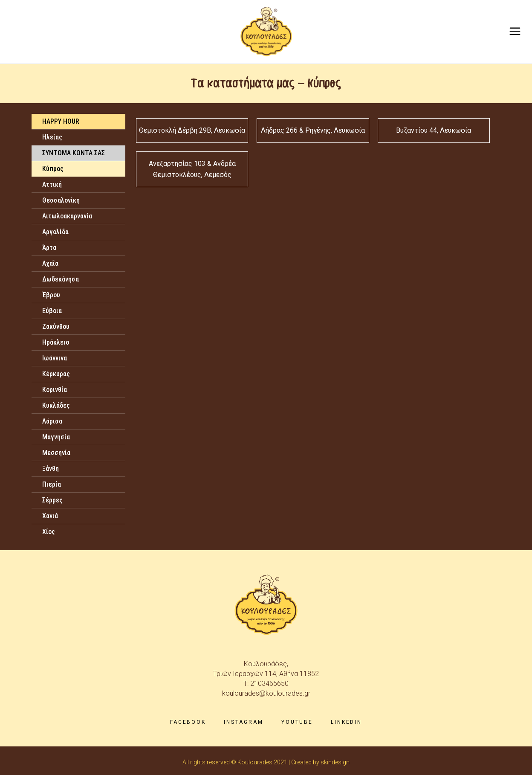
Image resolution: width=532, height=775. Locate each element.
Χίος (49, 532)
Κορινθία (55, 390)
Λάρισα (52, 421)
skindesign (335, 762)
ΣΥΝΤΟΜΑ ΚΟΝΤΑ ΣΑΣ (74, 153)
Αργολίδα (55, 232)
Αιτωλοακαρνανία (67, 216)
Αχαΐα (50, 263)
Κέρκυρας (56, 374)
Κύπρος (53, 169)
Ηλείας (52, 137)
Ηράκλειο (56, 342)
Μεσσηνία (56, 453)
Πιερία (52, 484)
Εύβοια (52, 311)
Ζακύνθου (56, 327)
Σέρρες (52, 500)
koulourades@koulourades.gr (266, 693)
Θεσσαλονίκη (61, 200)
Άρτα (49, 248)
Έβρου (51, 295)
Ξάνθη (51, 469)
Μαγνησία (56, 437)
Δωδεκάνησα (61, 279)
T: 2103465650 (266, 684)
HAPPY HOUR (61, 121)
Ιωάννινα (55, 358)
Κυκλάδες (56, 405)
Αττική (52, 184)
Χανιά (50, 516)
